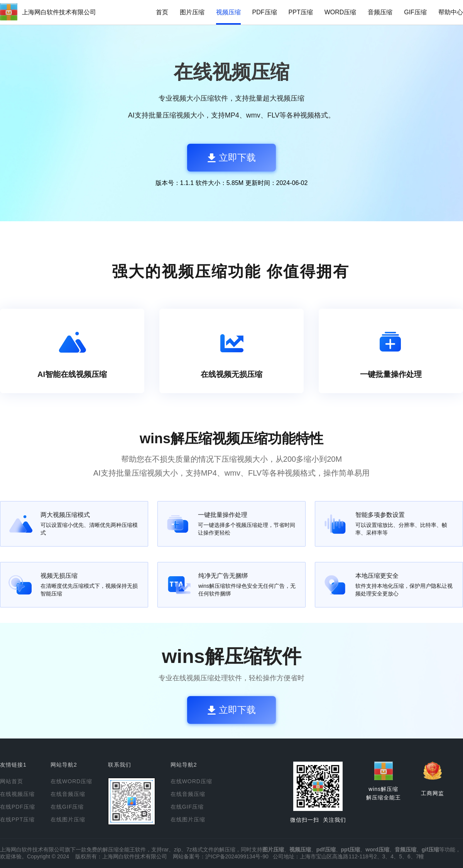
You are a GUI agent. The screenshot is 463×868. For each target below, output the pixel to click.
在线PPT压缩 (17, 819)
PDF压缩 (265, 12)
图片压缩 (192, 12)
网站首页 (12, 781)
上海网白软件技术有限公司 (59, 12)
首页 (162, 12)
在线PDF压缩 (18, 807)
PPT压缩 (301, 12)
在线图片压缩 (68, 819)
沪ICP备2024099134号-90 (237, 856)
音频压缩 (380, 12)
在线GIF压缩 (67, 807)
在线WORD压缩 (71, 781)
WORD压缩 (340, 12)
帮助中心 (451, 12)
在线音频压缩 (68, 794)
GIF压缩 (415, 12)
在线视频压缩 (17, 794)
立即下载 (232, 157)
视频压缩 (228, 12)
